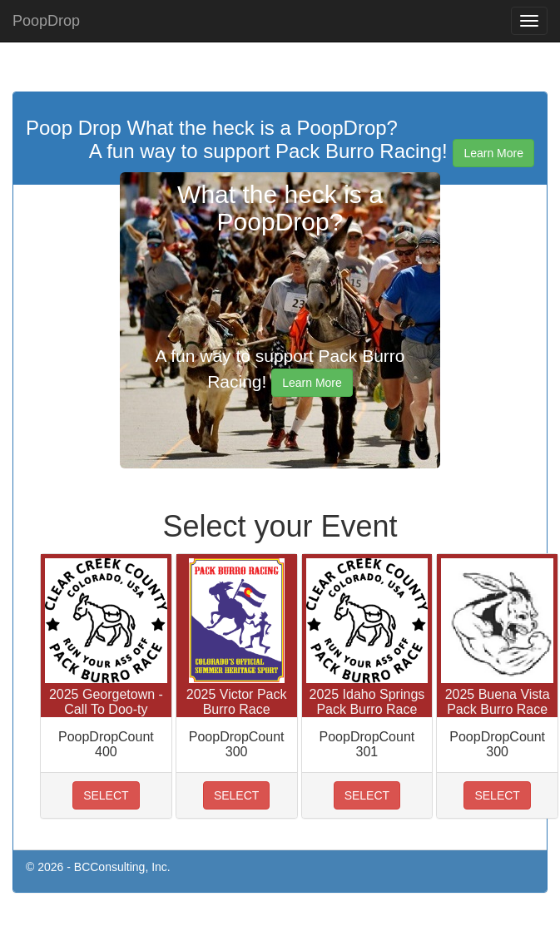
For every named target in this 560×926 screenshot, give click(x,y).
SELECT (106, 795)
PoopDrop (46, 21)
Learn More (493, 153)
